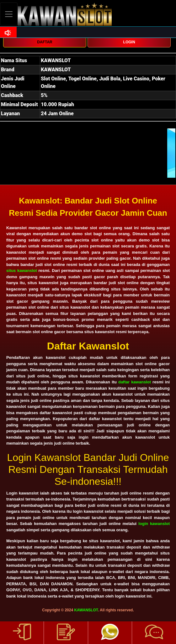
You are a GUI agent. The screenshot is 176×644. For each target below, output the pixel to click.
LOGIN (129, 42)
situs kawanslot (22, 271)
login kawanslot (154, 524)
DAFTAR (45, 42)
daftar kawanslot (135, 382)
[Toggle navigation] (9, 14)
